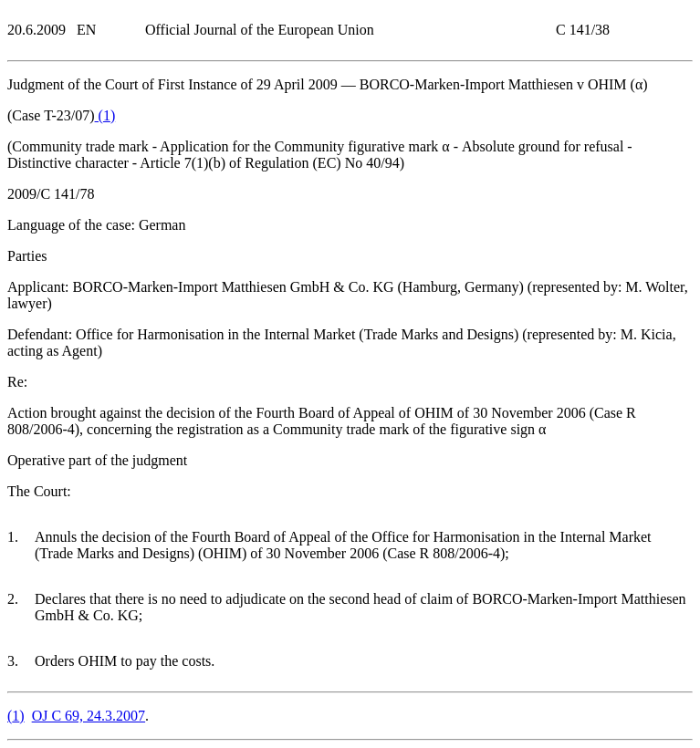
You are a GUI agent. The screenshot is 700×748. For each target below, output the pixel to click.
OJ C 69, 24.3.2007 (89, 716)
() (105, 115)
